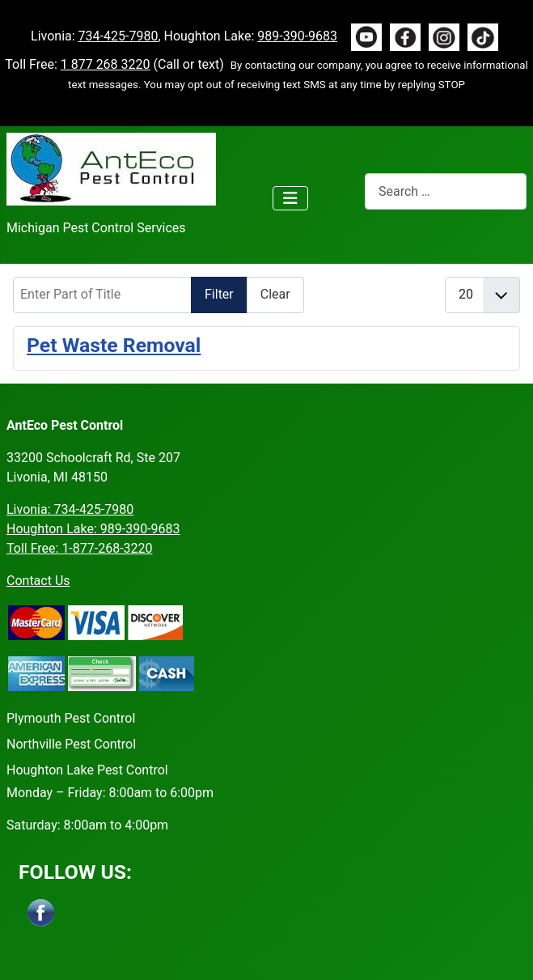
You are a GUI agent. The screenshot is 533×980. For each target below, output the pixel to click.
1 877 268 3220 (106, 64)
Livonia (70, 509)
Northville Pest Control (71, 744)
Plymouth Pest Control (71, 718)
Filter (219, 294)
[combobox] (446, 191)
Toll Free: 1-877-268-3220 (80, 548)
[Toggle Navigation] (290, 198)
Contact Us (38, 581)
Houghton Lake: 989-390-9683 (93, 529)
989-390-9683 (297, 36)
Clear (275, 294)
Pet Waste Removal (114, 345)
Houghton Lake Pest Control (87, 770)
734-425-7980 (118, 36)
